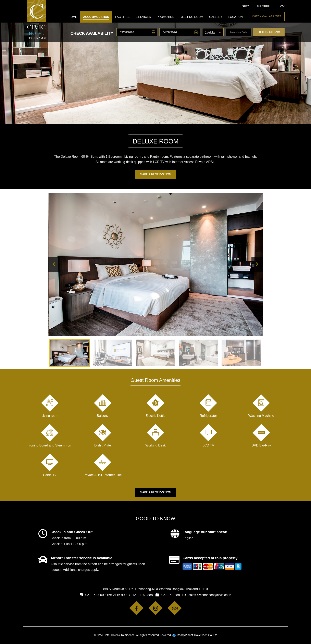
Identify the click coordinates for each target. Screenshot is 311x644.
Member (264, 6)
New (245, 6)
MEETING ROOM (192, 17)
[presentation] (54, 264)
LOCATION (235, 17)
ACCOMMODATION (96, 17)
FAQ (282, 6)
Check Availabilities (267, 16)
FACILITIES (123, 17)
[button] (213, 33)
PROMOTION (166, 17)
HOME (73, 17)
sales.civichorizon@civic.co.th (210, 595)
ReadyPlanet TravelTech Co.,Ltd (195, 635)
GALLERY (216, 17)
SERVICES (144, 17)
